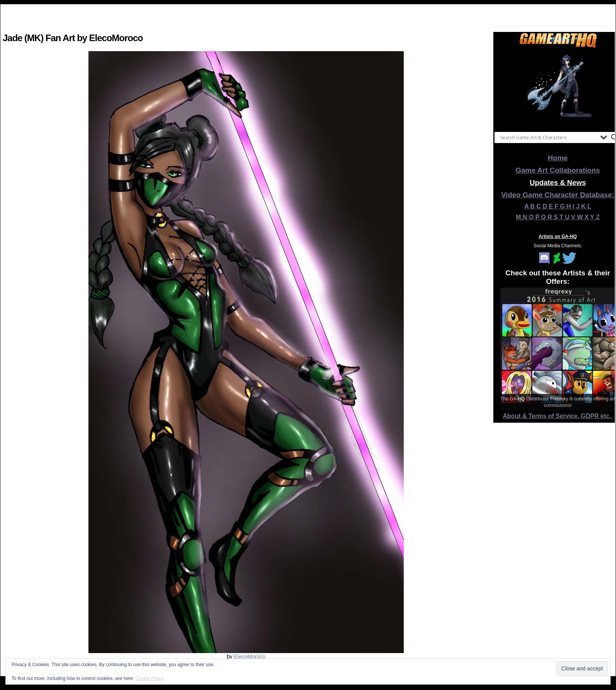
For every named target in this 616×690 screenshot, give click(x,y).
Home (558, 158)
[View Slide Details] (558, 88)
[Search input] (548, 137)
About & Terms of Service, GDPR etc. (558, 416)
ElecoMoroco (250, 657)
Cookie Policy (149, 678)
